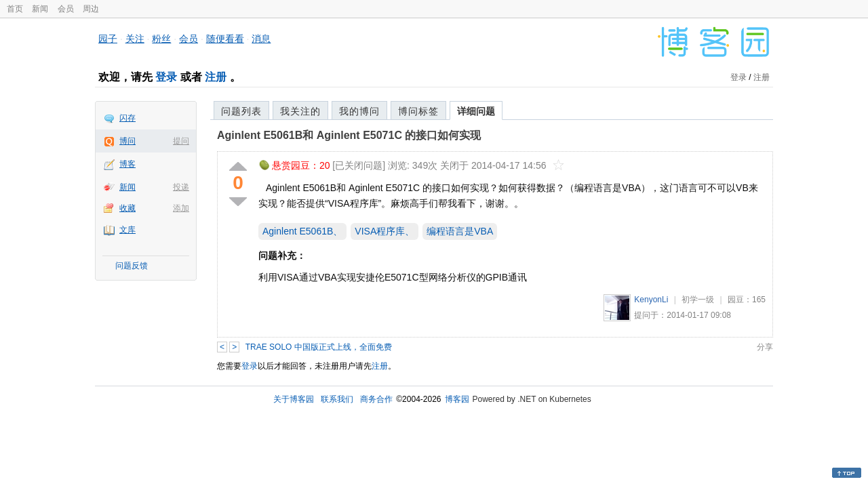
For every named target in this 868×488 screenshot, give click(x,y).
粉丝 (161, 39)
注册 (216, 77)
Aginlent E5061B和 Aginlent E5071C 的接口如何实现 (349, 135)
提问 (181, 141)
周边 (91, 9)
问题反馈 (132, 266)
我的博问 (359, 111)
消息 (261, 39)
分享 (765, 347)
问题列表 (241, 111)
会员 (66, 9)
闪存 (127, 118)
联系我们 (337, 399)
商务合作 (376, 399)
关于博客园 (294, 399)
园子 (108, 39)
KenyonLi (651, 300)
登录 (166, 77)
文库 (127, 230)
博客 (127, 164)
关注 (135, 39)
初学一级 (698, 300)
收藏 (127, 208)
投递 (181, 187)
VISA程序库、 (384, 231)
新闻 (40, 9)
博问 (127, 141)
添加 (181, 208)
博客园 (457, 399)
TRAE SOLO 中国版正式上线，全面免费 (319, 347)
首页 (15, 9)
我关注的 (300, 111)
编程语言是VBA (460, 231)
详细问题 (476, 111)
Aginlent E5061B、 (302, 231)
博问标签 (418, 111)
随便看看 (225, 39)
